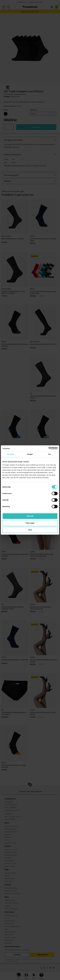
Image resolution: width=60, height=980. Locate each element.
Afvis (30, 530)
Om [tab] (49, 454)
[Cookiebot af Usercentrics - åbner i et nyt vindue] (48, 448)
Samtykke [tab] (11, 454)
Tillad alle (30, 516)
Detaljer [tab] (30, 454)
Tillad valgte (30, 523)
